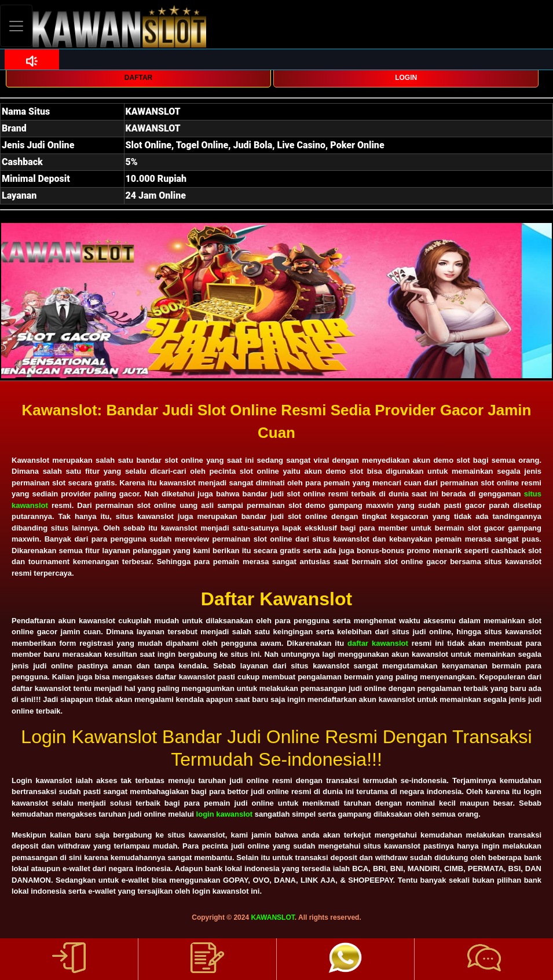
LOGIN (406, 78)
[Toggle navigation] (16, 26)
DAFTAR (138, 78)
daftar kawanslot (378, 643)
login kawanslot (225, 814)
